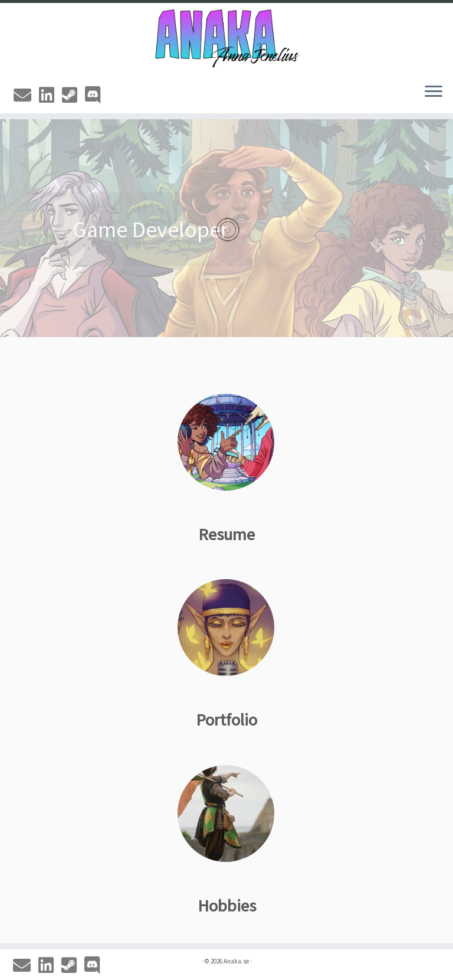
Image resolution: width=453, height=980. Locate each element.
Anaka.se (236, 961)
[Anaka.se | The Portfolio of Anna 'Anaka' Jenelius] (226, 38)
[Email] (26, 95)
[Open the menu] (434, 92)
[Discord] (96, 95)
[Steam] (73, 95)
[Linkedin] (50, 95)
